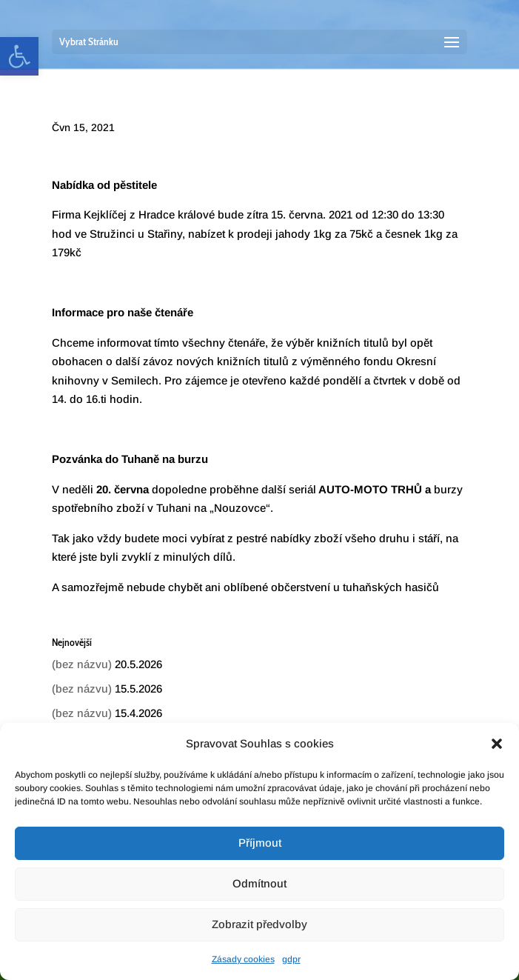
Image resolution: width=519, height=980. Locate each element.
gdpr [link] (291, 959)
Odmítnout (259, 883)
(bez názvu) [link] (82, 664)
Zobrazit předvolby (259, 924)
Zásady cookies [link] (243, 959)
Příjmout (260, 843)
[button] (497, 744)
